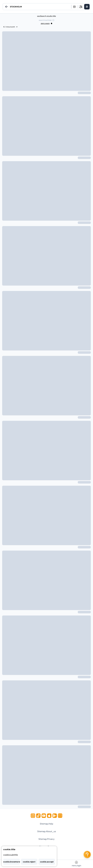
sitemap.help (46, 824)
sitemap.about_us (47, 831)
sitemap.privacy (46, 839)
